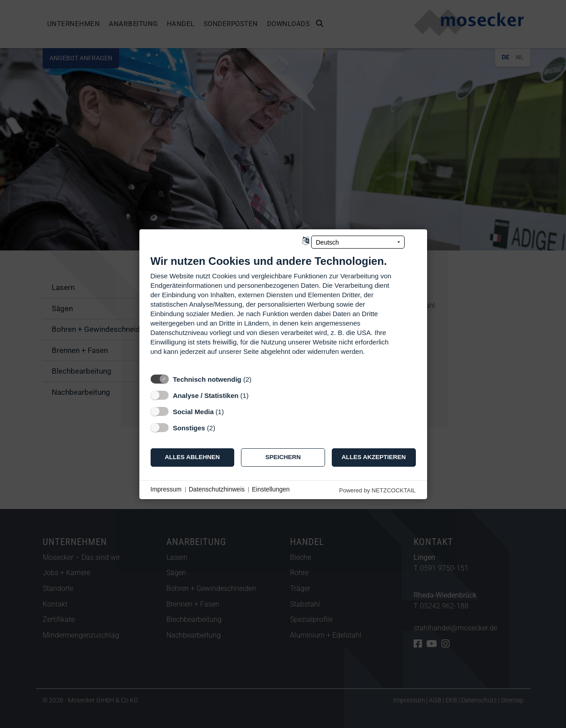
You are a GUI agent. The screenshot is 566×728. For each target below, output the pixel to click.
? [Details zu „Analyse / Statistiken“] (257, 395)
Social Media (194, 411)
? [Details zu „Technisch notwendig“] (260, 379)
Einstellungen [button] (271, 489)
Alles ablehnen (193, 457)
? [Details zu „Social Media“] (232, 411)
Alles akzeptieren (374, 457)
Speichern (283, 457)
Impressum (166, 489)
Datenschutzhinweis (217, 489)
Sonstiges (189, 427)
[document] (283, 311)
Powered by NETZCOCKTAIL (377, 490)
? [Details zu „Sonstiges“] (223, 427)
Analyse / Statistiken (206, 395)
